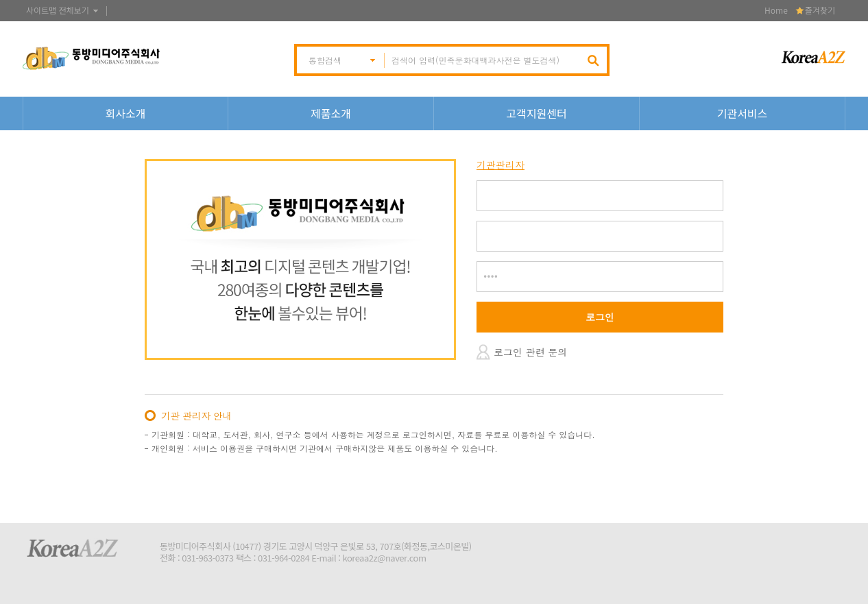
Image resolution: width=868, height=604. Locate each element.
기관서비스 (743, 113)
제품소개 (331, 113)
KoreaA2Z (73, 548)
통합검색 (325, 60)
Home (776, 10)
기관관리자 (501, 165)
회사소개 (126, 113)
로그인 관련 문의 (530, 352)
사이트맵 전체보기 (58, 10)
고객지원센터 (536, 113)
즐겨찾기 (820, 10)
